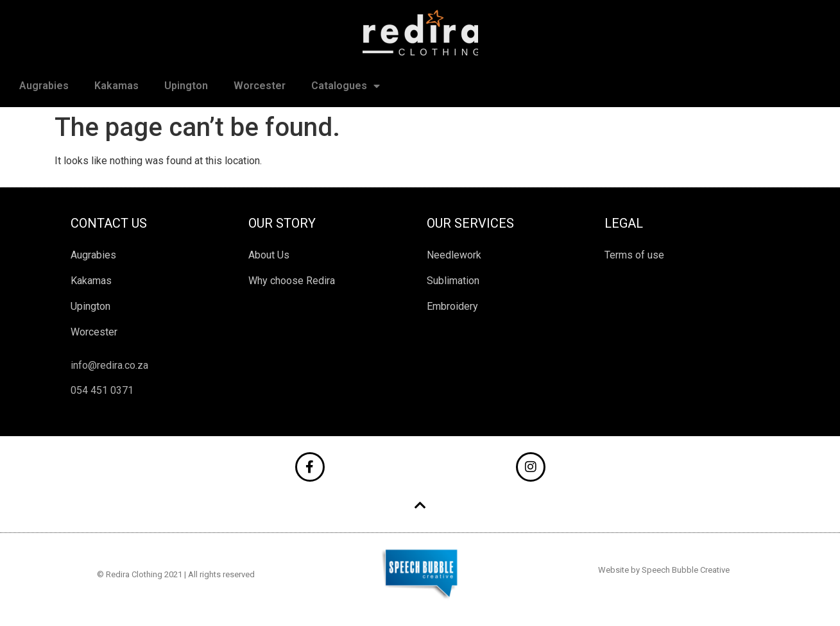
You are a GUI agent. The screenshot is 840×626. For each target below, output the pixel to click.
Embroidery (452, 306)
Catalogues (346, 86)
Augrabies (44, 86)
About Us (269, 255)
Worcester (260, 86)
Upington (186, 86)
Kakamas (116, 86)
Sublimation (453, 281)
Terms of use (634, 255)
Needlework (454, 255)
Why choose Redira (292, 281)
